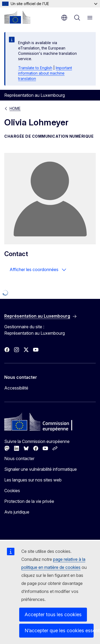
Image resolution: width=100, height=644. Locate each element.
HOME (15, 108)
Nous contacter (19, 458)
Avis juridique (17, 512)
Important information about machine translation (45, 73)
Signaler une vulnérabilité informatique (41, 469)
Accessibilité (16, 388)
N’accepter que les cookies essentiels (59, 630)
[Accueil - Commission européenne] (17, 17)
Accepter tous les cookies (53, 614)
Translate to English (35, 68)
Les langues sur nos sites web (33, 480)
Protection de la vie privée (29, 501)
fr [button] (64, 18)
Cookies (12, 491)
